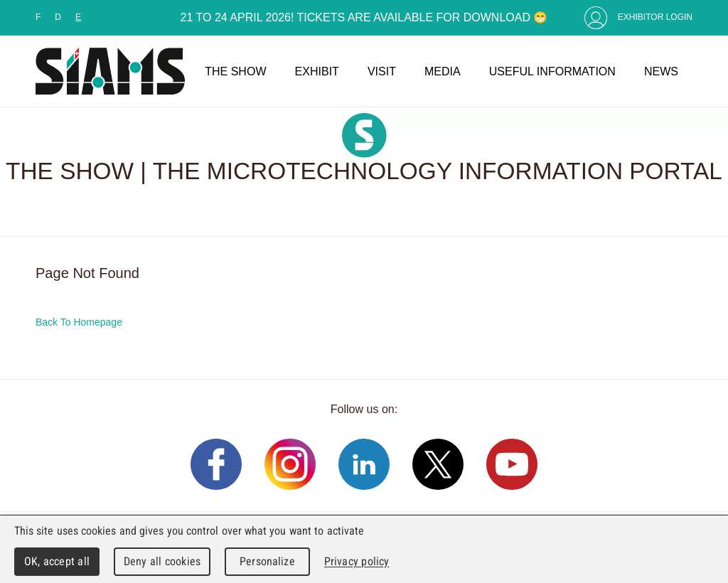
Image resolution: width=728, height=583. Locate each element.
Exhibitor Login (655, 17)
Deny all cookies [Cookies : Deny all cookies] (162, 561)
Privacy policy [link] (357, 561)
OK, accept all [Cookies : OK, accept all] (57, 561)
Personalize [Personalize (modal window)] (267, 561)
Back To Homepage (79, 322)
